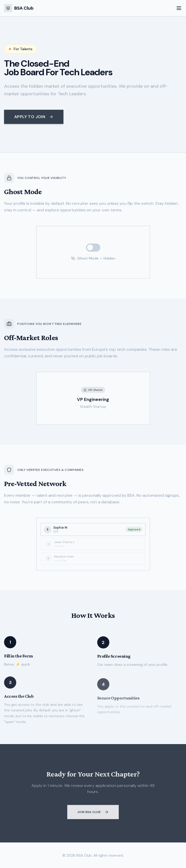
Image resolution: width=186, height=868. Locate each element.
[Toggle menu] (179, 8)
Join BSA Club (93, 814)
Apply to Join (34, 117)
